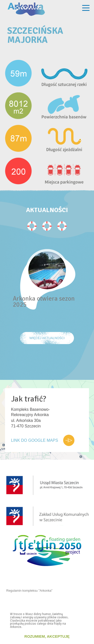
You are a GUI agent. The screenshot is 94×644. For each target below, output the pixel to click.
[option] (47, 290)
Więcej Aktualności (47, 338)
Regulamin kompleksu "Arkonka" (29, 591)
